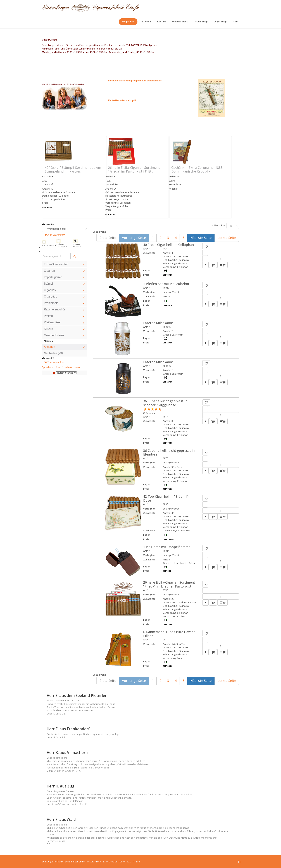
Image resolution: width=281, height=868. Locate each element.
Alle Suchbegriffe (49, 245)
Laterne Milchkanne (158, 323)
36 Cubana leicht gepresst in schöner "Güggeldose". (165, 403)
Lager (147, 270)
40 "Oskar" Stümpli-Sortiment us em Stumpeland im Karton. (73, 169)
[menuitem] (128, 22)
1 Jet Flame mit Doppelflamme (167, 547)
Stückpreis (149, 530)
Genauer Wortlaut (77, 245)
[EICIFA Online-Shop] (91, 7)
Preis (45, 203)
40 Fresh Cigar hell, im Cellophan (168, 245)
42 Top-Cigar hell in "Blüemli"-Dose (166, 498)
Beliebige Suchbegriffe (62, 245)
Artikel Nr (48, 176)
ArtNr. (147, 249)
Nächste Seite (201, 238)
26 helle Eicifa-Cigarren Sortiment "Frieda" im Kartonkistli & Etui (134, 169)
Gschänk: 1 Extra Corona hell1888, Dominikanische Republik (197, 169)
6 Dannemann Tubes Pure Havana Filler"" (169, 634)
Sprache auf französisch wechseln (61, 367)
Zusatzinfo (48, 184)
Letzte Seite (227, 238)
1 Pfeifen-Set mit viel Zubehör (166, 284)
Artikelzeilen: (218, 225)
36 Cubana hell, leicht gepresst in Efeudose (169, 452)
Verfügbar (149, 292)
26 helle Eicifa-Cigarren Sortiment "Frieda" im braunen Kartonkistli (169, 584)
